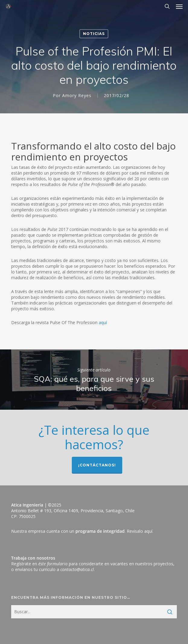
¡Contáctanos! (97, 465)
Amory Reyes (77, 95)
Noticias (94, 34)
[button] (179, 6)
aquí (103, 322)
